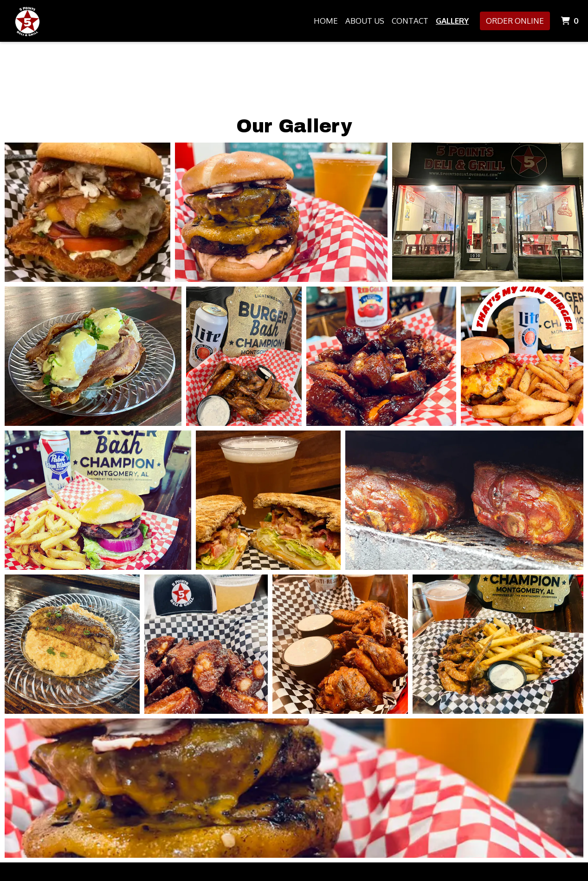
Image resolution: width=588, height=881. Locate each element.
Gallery (452, 21)
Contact (410, 21)
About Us (365, 21)
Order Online (515, 21)
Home (326, 21)
